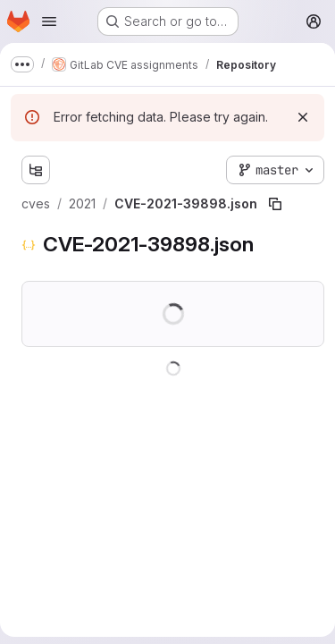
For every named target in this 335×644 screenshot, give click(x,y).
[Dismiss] (303, 117)
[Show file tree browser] (36, 170)
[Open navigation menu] (49, 21)
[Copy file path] (275, 204)
